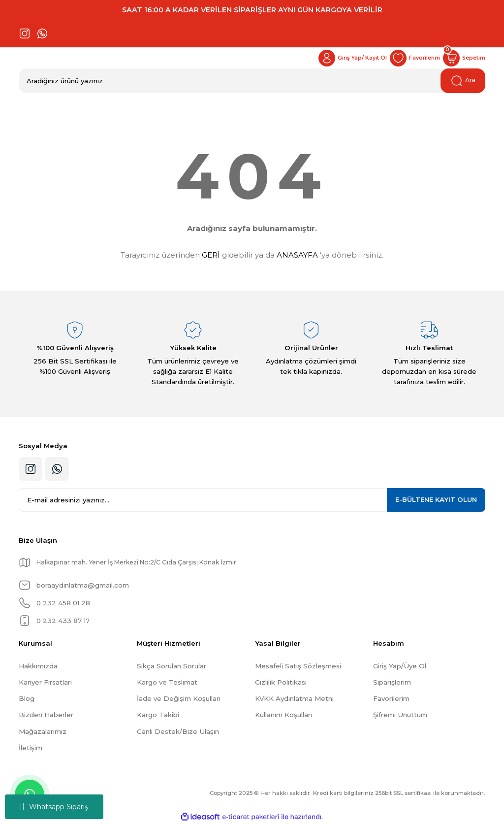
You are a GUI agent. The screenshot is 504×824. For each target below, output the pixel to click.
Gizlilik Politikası (281, 682)
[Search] (252, 81)
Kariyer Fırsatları (45, 682)
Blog (27, 698)
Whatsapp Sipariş (54, 807)
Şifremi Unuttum (400, 715)
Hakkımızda (38, 666)
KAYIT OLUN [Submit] (436, 499)
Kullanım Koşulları (283, 715)
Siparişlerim (392, 682)
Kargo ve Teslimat (167, 682)
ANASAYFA (297, 255)
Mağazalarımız (43, 731)
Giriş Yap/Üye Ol (400, 666)
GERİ (211, 255)
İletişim (31, 748)
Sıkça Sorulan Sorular (172, 666)
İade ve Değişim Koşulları (179, 698)
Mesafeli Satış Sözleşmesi (298, 666)
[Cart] (462, 58)
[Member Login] (342, 58)
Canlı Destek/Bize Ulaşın (178, 731)
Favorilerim (391, 698)
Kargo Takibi (158, 715)
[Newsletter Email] (252, 500)
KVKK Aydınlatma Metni (294, 698)
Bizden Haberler (46, 715)
